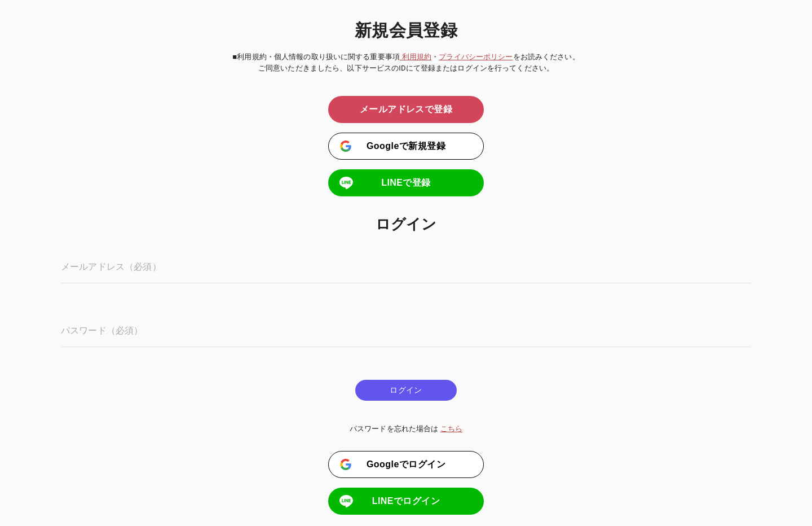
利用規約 (416, 57)
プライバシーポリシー (476, 57)
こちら (451, 429)
